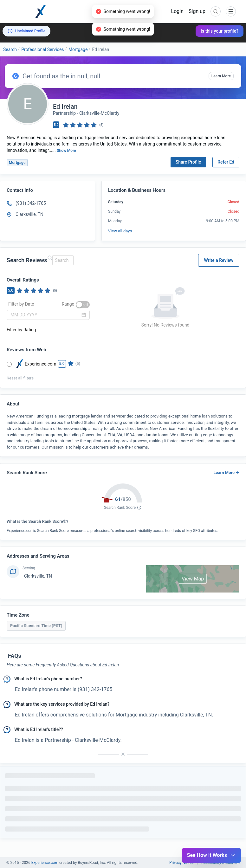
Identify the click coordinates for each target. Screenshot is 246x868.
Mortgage (78, 49)
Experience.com (45, 863)
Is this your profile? (220, 31)
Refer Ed (226, 162)
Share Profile (188, 162)
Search (10, 49)
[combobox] (62, 260)
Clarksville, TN (38, 576)
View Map (193, 579)
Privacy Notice (181, 863)
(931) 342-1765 (31, 203)
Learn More (221, 76)
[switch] (83, 305)
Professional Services (42, 49)
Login (177, 11)
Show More (66, 151)
